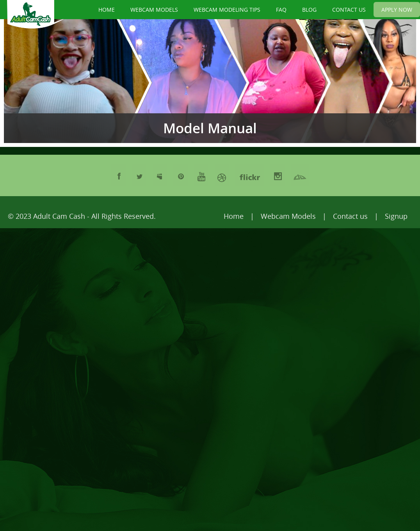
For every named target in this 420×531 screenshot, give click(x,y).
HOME (107, 10)
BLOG (309, 10)
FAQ (281, 10)
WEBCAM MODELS (154, 10)
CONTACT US (349, 10)
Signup (396, 216)
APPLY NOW (397, 10)
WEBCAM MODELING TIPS (227, 10)
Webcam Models (288, 216)
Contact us (350, 216)
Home (234, 216)
